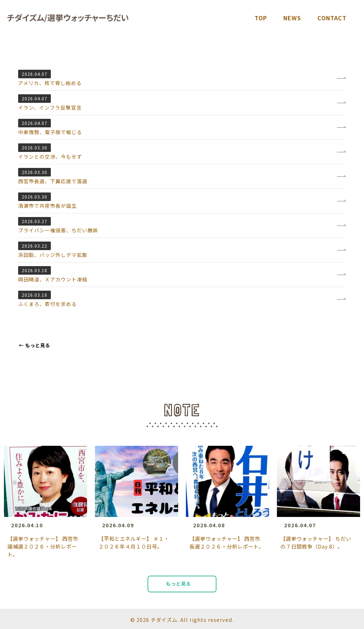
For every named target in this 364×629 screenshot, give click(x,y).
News (292, 18)
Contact (332, 18)
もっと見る (34, 345)
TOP (261, 18)
